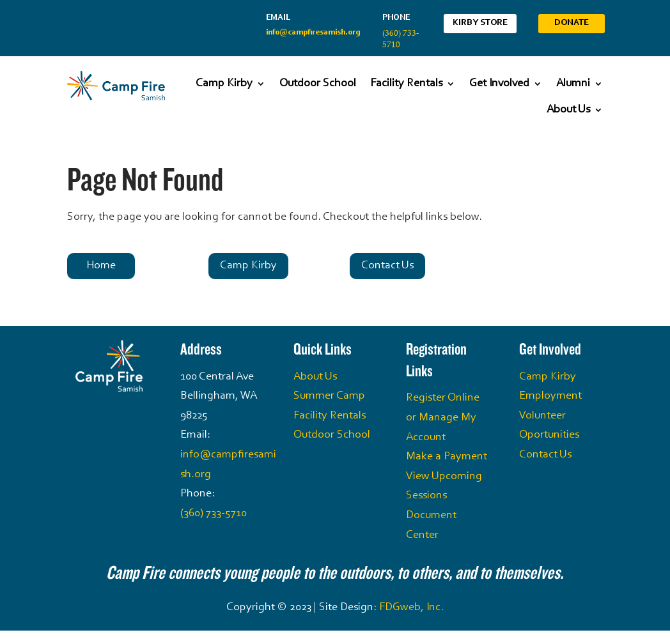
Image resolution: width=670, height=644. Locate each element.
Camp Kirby (224, 84)
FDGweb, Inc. (411, 608)
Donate (572, 23)
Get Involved (499, 84)
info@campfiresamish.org (313, 32)
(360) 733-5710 (214, 514)
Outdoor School (318, 84)
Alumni (573, 84)
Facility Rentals (406, 84)
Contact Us (387, 266)
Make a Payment (447, 457)
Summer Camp (329, 396)
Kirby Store (480, 23)
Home (101, 266)
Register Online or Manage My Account (443, 418)
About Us (568, 110)
